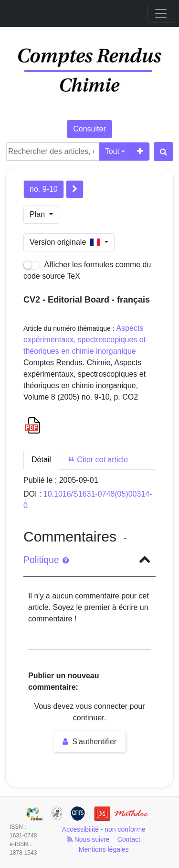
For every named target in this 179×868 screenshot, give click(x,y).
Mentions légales (104, 849)
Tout (112, 151)
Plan (38, 214)
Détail (41, 460)
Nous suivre (89, 839)
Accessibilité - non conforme (104, 829)
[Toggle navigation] (161, 13)
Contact (129, 839)
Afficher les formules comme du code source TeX (87, 270)
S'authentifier (89, 742)
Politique (46, 560)
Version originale (66, 242)
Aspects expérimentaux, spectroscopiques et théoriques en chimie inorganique (84, 340)
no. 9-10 (44, 189)
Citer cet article (98, 460)
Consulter (89, 129)
